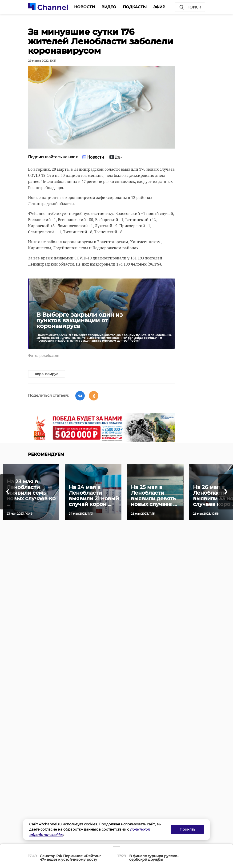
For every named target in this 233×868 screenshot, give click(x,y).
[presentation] (7, 492)
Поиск (190, 7)
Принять (187, 829)
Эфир (159, 7)
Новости (84, 7)
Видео (109, 7)
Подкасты (135, 7)
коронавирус (47, 374)
